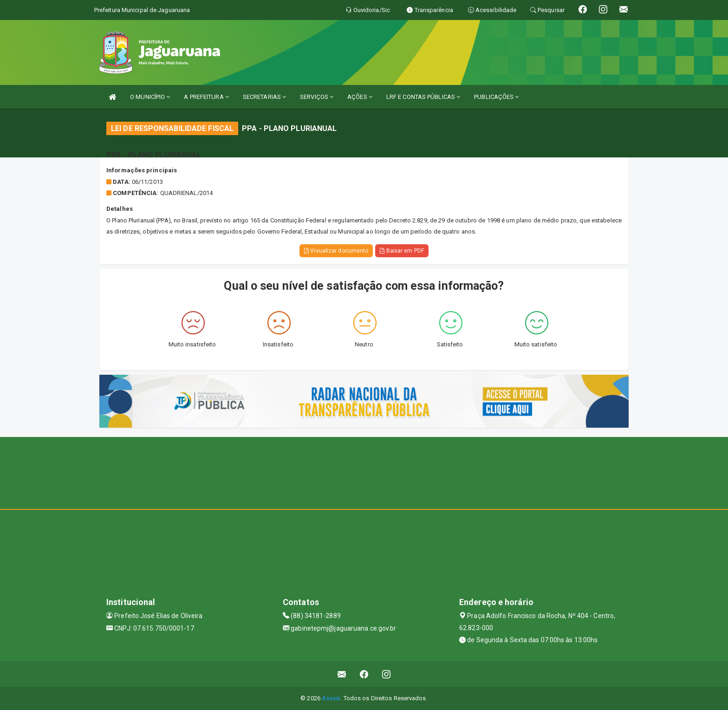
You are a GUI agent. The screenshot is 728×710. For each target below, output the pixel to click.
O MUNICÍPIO (150, 97)
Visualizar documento (336, 251)
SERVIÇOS (317, 97)
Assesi (331, 698)
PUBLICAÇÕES (496, 97)
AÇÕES (360, 97)
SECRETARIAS (264, 97)
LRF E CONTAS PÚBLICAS (423, 97)
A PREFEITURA (206, 97)
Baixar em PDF (402, 251)
